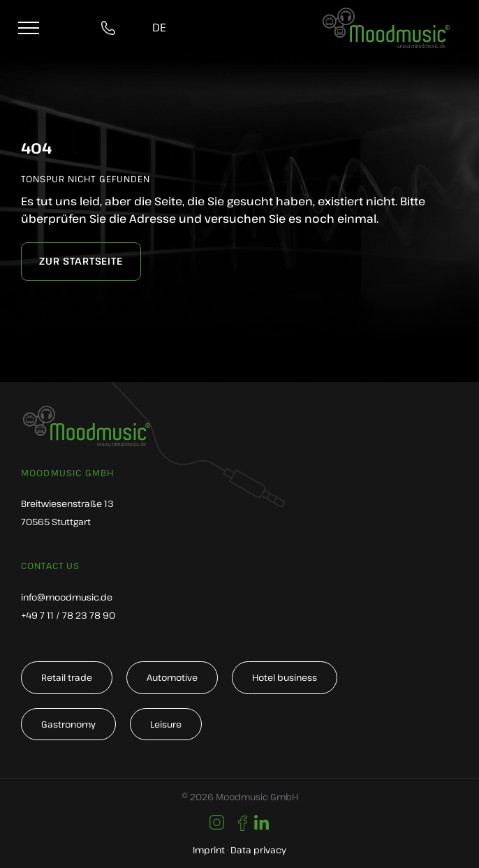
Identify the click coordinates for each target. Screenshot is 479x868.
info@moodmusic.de (67, 597)
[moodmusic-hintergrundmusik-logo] (386, 15)
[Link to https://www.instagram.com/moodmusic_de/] (217, 822)
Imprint (209, 850)
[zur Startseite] (81, 262)
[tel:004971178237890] (111, 28)
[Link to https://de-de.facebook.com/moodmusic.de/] (243, 823)
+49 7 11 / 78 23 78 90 (68, 615)
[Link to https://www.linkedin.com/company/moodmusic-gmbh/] (261, 823)
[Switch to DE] (159, 28)
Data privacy (258, 850)
